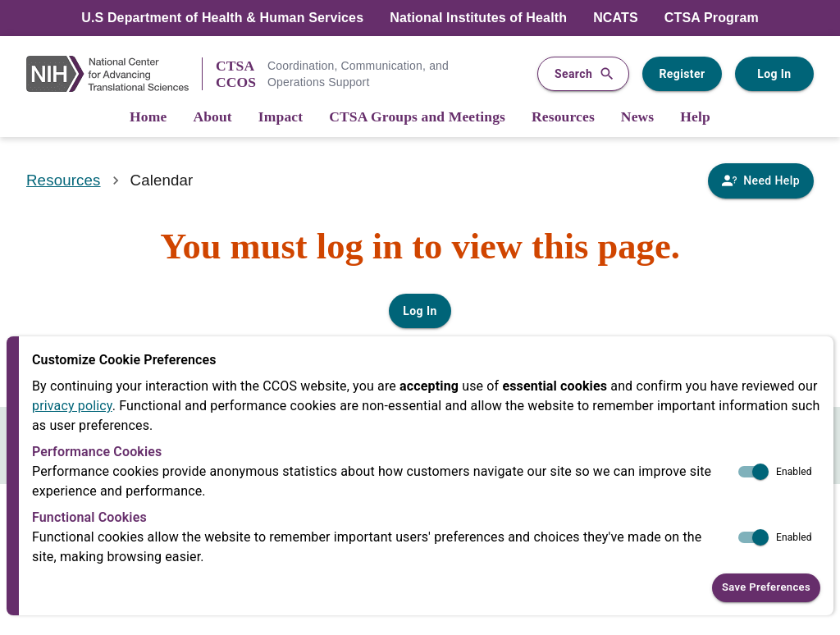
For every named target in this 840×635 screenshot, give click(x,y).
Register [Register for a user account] (682, 74)
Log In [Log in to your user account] (774, 74)
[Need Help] (761, 181)
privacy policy (72, 406)
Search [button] (583, 74)
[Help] (695, 118)
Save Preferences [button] (766, 588)
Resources (64, 180)
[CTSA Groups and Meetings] (417, 118)
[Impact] (281, 118)
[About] (212, 118)
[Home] (148, 118)
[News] (637, 118)
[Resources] (563, 118)
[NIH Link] (114, 74)
